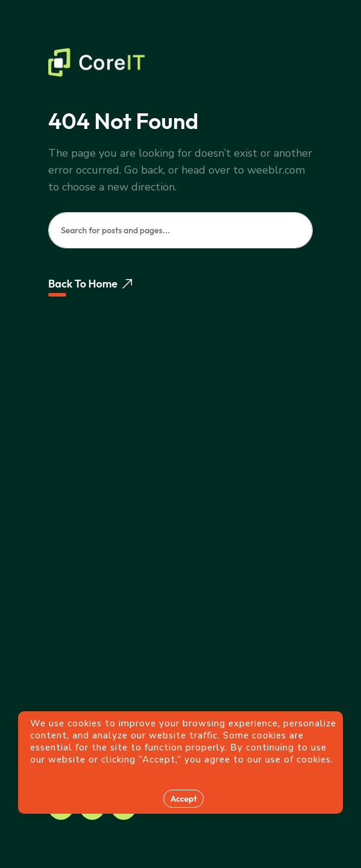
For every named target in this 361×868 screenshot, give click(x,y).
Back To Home (90, 284)
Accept (183, 799)
